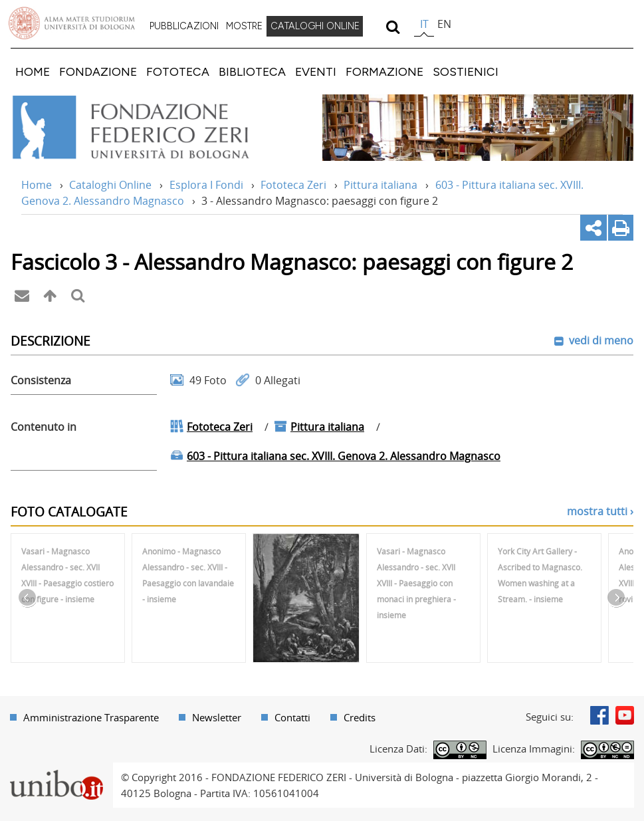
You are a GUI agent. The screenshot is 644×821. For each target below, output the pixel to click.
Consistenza (41, 380)
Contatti (292, 717)
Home (37, 185)
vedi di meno (600, 340)
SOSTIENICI (466, 71)
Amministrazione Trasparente (91, 717)
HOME (33, 71)
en (444, 24)
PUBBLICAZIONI (184, 26)
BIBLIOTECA (252, 71)
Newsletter (217, 717)
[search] (392, 27)
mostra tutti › (600, 511)
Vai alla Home (149, 128)
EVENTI (316, 71)
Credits (360, 717)
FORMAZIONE (384, 71)
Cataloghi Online (110, 185)
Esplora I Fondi (206, 185)
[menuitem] (184, 27)
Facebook (599, 715)
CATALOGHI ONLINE (315, 26)
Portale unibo (56, 770)
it (424, 24)
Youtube (625, 715)
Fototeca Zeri (293, 185)
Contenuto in (44, 427)
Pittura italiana (380, 185)
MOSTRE (244, 26)
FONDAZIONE (98, 71)
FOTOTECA (178, 71)
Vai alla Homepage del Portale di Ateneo (72, 23)
